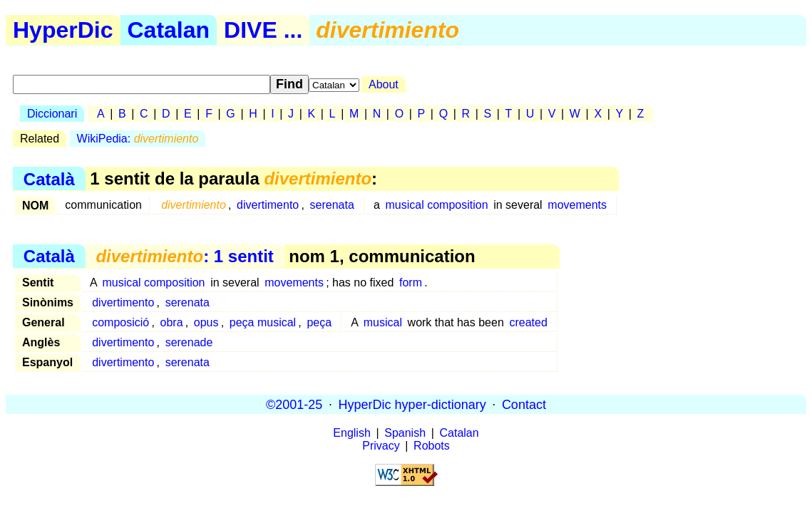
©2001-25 (294, 404)
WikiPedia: (138, 139)
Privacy (381, 446)
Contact (524, 404)
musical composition (437, 205)
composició (120, 322)
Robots (432, 446)
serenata (332, 205)
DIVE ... (263, 30)
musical (383, 322)
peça (319, 322)
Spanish (405, 433)
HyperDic (63, 30)
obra (172, 322)
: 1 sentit (184, 256)
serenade (189, 342)
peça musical (263, 322)
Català (49, 178)
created (528, 322)
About (384, 84)
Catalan (169, 30)
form (411, 283)
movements (577, 205)
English (351, 433)
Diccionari (52, 114)
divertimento (268, 205)
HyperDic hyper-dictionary (412, 404)
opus (206, 322)
